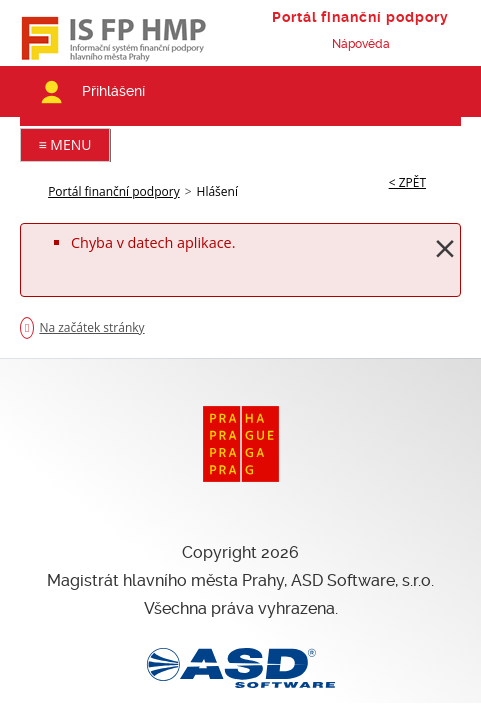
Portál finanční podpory (114, 191)
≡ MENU (65, 144)
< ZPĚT (407, 182)
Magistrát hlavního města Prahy (165, 580)
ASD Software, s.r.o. (362, 580)
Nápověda (361, 44)
